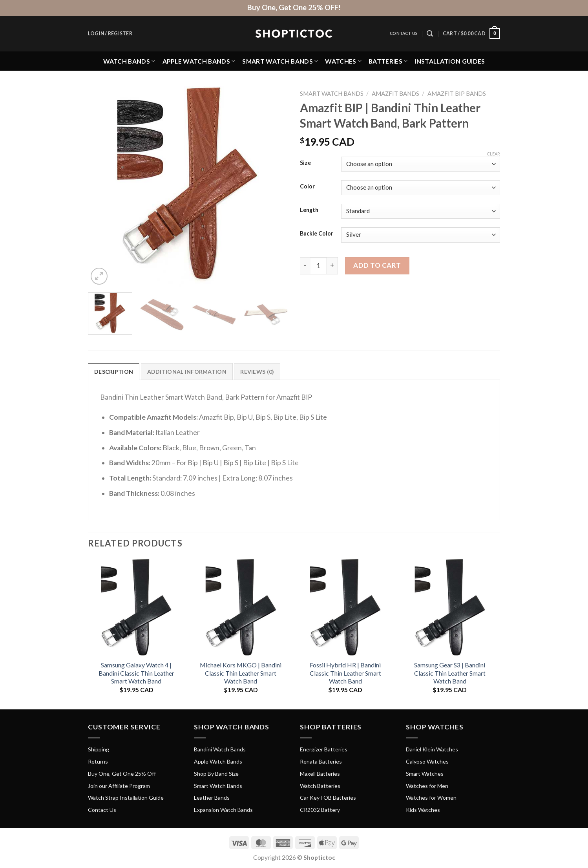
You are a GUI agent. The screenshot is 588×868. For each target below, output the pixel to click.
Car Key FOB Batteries (328, 798)
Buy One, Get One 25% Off (122, 774)
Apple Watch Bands (199, 61)
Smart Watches (425, 774)
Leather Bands (212, 798)
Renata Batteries (321, 761)
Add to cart (377, 265)
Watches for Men (427, 786)
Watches (343, 61)
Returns (98, 761)
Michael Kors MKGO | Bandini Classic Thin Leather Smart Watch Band (241, 673)
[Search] (430, 34)
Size (305, 163)
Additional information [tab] (187, 372)
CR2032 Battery (320, 810)
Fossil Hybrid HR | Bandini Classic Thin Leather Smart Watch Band (345, 673)
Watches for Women (431, 798)
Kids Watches (423, 810)
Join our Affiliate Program (119, 786)
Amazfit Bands (395, 93)
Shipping (99, 749)
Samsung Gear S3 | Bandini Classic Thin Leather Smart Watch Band (450, 673)
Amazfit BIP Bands (457, 93)
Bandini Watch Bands (220, 749)
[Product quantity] (318, 266)
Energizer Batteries (324, 749)
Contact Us (404, 33)
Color (307, 187)
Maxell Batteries (320, 774)
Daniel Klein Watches (432, 749)
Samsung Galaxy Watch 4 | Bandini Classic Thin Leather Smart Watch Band (136, 673)
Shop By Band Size (216, 774)
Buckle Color (317, 234)
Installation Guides (450, 61)
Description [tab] (114, 372)
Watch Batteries (320, 786)
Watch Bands (129, 61)
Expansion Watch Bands (223, 810)
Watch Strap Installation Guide (126, 798)
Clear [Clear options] (493, 154)
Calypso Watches (427, 761)
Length (309, 210)
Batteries (388, 61)
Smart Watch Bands (280, 61)
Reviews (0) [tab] (257, 372)
